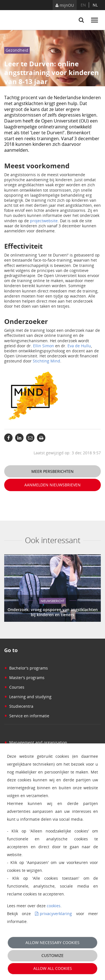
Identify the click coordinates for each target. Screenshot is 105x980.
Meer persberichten (53, 471)
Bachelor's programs (26, 668)
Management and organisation (36, 742)
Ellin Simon (44, 346)
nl (95, 5)
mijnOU (65, 5)
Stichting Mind (46, 361)
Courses (14, 687)
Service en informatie (27, 716)
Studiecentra (19, 706)
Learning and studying (28, 697)
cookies (54, 906)
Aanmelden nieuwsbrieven (53, 485)
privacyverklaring (56, 914)
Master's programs (24, 678)
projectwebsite (44, 221)
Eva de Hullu (79, 346)
